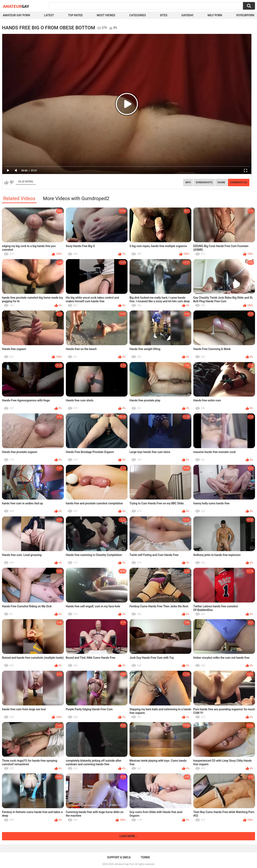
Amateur (16, 6)
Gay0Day (187, 15)
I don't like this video (12, 182)
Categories (138, 15)
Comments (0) (239, 182)
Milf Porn (215, 15)
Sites (164, 15)
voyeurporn (245, 15)
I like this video (6, 182)
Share (221, 182)
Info (188, 182)
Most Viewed (106, 15)
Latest (49, 15)
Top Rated (75, 15)
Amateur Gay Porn (16, 15)
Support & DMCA (119, 857)
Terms (145, 857)
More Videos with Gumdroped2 (76, 198)
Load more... (129, 836)
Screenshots (204, 182)
